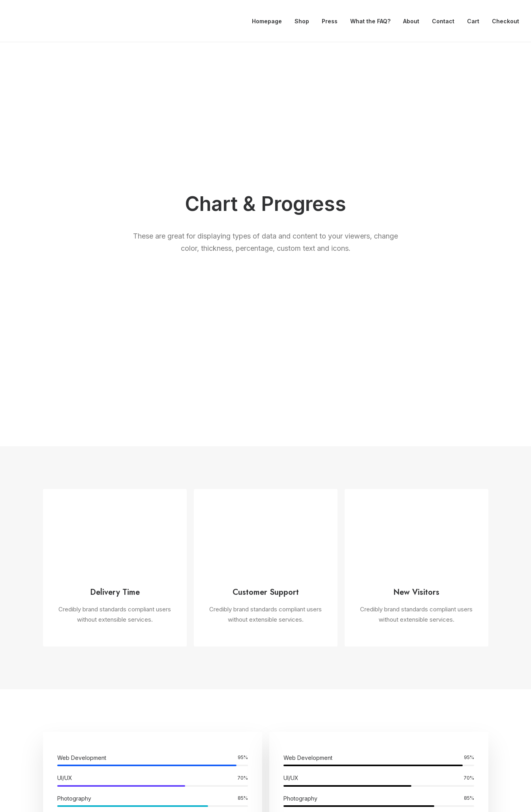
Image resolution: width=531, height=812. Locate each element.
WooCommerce (180, 654)
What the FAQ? (370, 21)
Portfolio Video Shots (72, 685)
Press (330, 21)
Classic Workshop (68, 644)
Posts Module (177, 675)
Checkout (506, 21)
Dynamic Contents (183, 696)
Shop (302, 21)
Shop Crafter (60, 696)
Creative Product (66, 675)
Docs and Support (309, 644)
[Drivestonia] (21, 21)
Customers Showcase (429, 683)
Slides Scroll (174, 706)
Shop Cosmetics (66, 706)
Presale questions (308, 723)
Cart (473, 21)
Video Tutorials (303, 683)
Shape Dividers (178, 716)
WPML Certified (180, 726)
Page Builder (175, 644)
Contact (443, 21)
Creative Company (68, 654)
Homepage (267, 21)
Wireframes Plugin (183, 664)
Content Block (177, 685)
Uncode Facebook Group (432, 644)
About (411, 21)
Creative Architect (68, 664)
